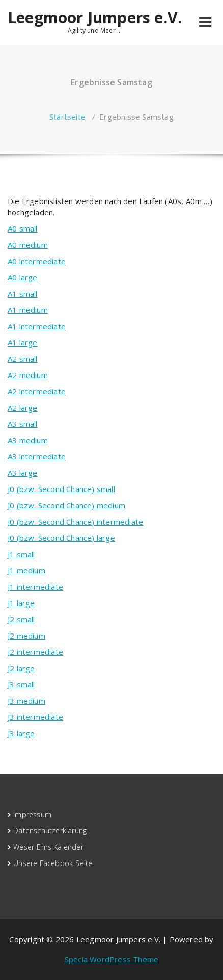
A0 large (23, 277)
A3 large (23, 473)
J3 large (21, 733)
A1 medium (28, 310)
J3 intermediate (35, 717)
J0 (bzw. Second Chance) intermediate (75, 522)
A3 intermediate (37, 456)
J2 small (21, 619)
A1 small (23, 294)
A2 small (23, 359)
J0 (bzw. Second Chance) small (61, 489)
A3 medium (28, 440)
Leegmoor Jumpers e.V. (95, 18)
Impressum (32, 814)
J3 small (21, 684)
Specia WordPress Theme (111, 959)
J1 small (21, 554)
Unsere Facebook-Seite (53, 863)
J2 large (21, 668)
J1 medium (26, 570)
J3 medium (26, 701)
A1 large (23, 342)
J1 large (21, 603)
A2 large (23, 408)
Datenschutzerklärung (50, 831)
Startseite (67, 117)
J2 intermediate (35, 652)
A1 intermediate (37, 326)
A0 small (23, 228)
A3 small (23, 424)
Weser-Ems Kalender (48, 847)
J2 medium (26, 636)
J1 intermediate (35, 587)
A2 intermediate (37, 391)
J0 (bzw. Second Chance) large (61, 538)
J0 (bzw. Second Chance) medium (66, 505)
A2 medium (28, 375)
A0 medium (28, 245)
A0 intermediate (37, 261)
